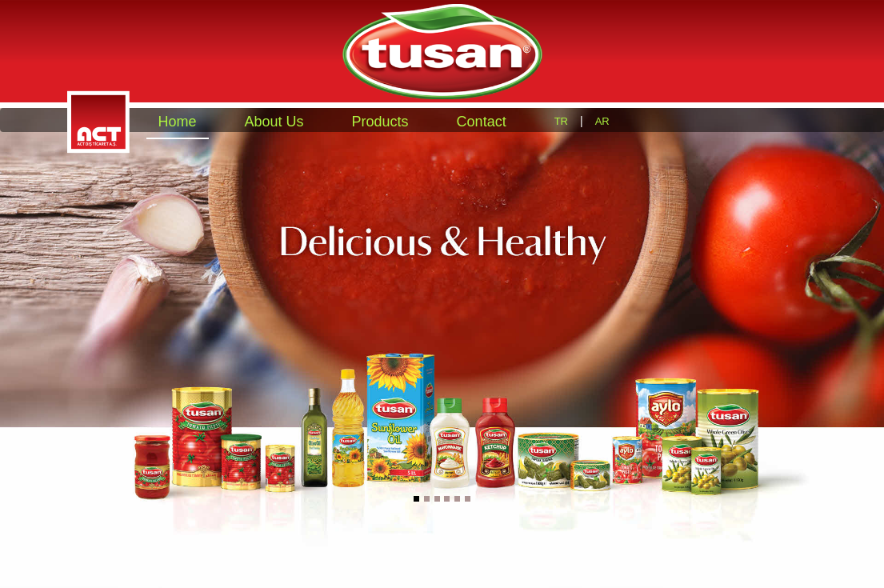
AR (602, 121)
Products (380, 122)
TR (561, 121)
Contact (482, 122)
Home (178, 122)
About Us (274, 122)
